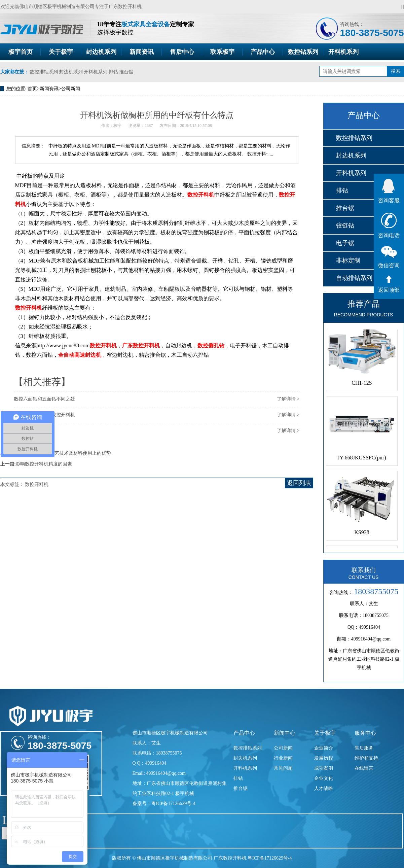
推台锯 (126, 72)
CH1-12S (362, 384)
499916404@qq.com (371, 639)
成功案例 (324, 768)
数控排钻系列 (44, 72)
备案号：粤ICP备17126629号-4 (164, 804)
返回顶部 (389, 284)
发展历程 (324, 758)
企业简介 (324, 748)
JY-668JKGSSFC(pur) (362, 459)
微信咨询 (389, 257)
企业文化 (324, 778)
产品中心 (263, 52)
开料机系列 (343, 52)
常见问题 (283, 768)
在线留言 (364, 768)
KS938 (362, 534)
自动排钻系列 (354, 278)
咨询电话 (389, 225)
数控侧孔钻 (211, 345)
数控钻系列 (303, 52)
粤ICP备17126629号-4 (270, 858)
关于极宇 (61, 52)
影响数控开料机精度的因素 (44, 464)
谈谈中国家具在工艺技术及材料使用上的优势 (63, 453)
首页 (32, 89)
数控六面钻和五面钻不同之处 (44, 399)
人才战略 (324, 788)
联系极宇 (222, 52)
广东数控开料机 (125, 7)
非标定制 (348, 261)
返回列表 (299, 483)
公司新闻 (71, 89)
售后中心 (182, 52)
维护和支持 (366, 758)
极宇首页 (21, 52)
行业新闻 (283, 758)
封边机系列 (101, 52)
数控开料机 (201, 195)
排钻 (113, 72)
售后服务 (364, 748)
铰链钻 (345, 225)
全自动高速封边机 (80, 355)
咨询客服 (389, 191)
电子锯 (345, 243)
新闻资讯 (142, 52)
